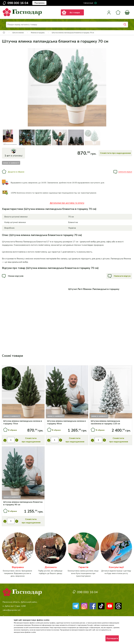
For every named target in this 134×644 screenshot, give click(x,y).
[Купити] (23, 392)
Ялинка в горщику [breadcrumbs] (38, 33)
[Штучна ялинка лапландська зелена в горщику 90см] (67, 422)
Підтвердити (112, 639)
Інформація (88, 3)
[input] (11, 440)
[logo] (22, 16)
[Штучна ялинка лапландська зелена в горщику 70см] (23, 422)
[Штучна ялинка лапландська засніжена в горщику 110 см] (111, 422)
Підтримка (39, 3)
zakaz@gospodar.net (11, 610)
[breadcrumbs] (4, 33)
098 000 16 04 (18, 3)
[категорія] (18, 555)
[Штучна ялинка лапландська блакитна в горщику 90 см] (23, 503)
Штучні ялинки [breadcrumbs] (18, 33)
